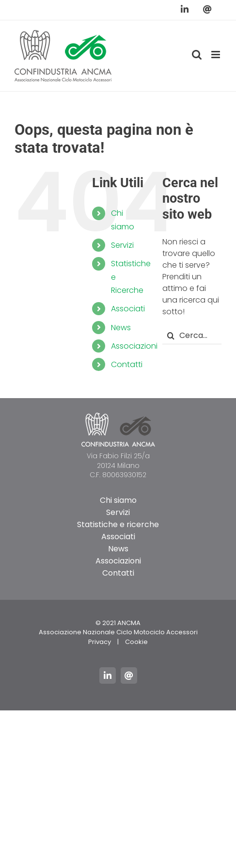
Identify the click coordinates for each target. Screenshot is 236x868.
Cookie (136, 642)
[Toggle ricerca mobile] (197, 55)
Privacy (100, 642)
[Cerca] (171, 336)
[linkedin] (108, 675)
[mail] (129, 675)
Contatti (127, 364)
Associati (128, 309)
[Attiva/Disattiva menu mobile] (216, 55)
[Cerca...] (192, 336)
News (121, 328)
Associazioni (134, 346)
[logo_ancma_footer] (118, 416)
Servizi (122, 245)
